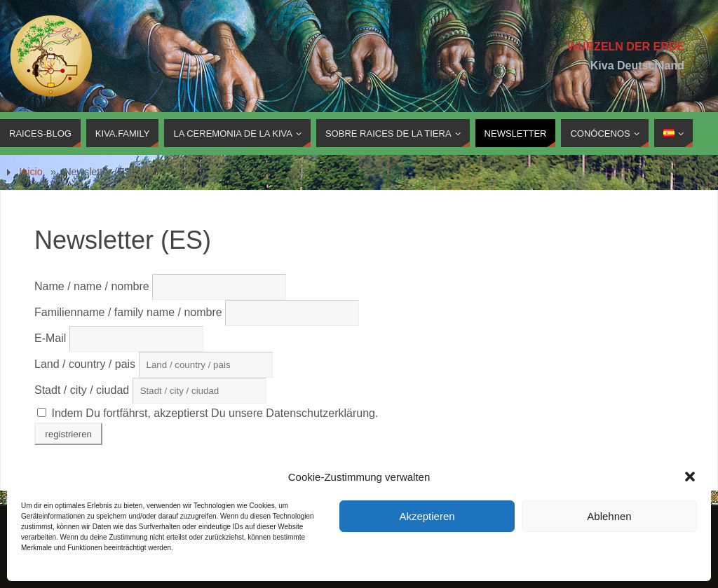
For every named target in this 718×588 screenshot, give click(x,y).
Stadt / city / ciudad (82, 390)
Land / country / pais (87, 364)
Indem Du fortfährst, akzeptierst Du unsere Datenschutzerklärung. (208, 413)
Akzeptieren (427, 516)
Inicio (31, 172)
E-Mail (52, 338)
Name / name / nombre (92, 286)
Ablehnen (609, 516)
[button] (690, 477)
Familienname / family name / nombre (128, 312)
